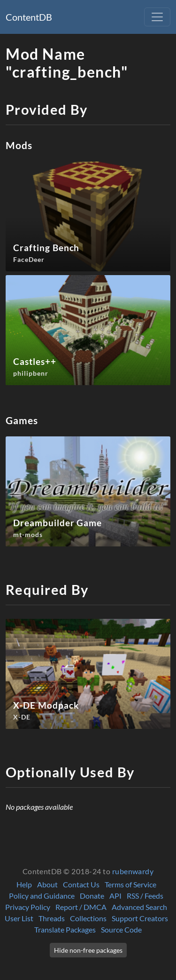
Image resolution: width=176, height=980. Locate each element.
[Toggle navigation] (157, 17)
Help (24, 884)
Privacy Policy (28, 907)
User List (19, 918)
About (47, 884)
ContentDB (29, 17)
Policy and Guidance (42, 896)
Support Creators (140, 918)
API (115, 896)
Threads (52, 918)
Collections (88, 918)
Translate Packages (65, 929)
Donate (92, 896)
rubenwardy (133, 871)
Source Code (121, 929)
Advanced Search (139, 907)
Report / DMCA (81, 907)
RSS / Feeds (145, 896)
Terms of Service (130, 884)
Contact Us (81, 884)
